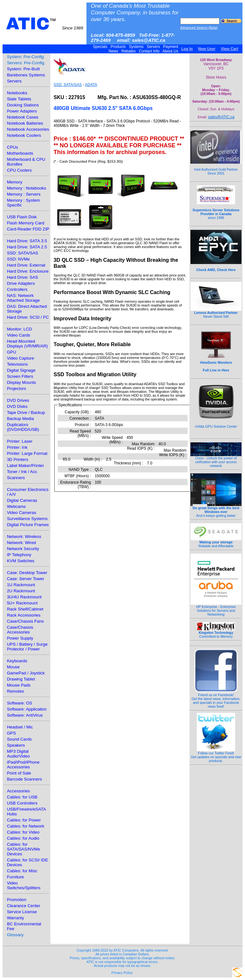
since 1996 (216, 210)
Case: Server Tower (26, 579)
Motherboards (20, 153)
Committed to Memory (216, 633)
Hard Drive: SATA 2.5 (27, 247)
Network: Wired (22, 543)
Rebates (128, 51)
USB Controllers (22, 803)
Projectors (17, 389)
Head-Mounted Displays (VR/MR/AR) (27, 344)
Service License (22, 912)
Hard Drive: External (26, 265)
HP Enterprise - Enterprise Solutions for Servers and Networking (216, 609)
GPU (12, 352)
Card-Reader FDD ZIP (28, 229)
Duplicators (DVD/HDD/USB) (23, 427)
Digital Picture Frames (28, 525)
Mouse (13, 667)
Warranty (16, 918)
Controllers (17, 289)
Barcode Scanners (25, 779)
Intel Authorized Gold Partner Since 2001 (216, 168)
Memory (15, 182)
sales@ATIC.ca (221, 117)
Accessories (19, 791)
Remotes (15, 691)
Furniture (15, 877)
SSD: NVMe (19, 259)
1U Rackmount (21, 585)
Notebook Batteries (25, 123)
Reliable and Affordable (216, 542)
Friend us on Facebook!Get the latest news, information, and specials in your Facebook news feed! (216, 699)
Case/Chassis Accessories (20, 630)
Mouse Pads (19, 685)
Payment (171, 47)
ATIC (45, 24)
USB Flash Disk (22, 217)
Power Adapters (22, 111)
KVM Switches (21, 561)
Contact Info (149, 51)
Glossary (15, 935)
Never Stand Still (216, 313)
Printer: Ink (17, 447)
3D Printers (18, 459)
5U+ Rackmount (22, 603)
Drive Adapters (21, 283)
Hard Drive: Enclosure (28, 271)
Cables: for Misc (22, 871)
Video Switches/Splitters (24, 885)
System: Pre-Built (23, 69)
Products (118, 47)
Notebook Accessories (28, 129)
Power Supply (20, 638)
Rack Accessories (24, 615)
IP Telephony (19, 555)
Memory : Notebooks (27, 188)
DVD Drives (18, 400)
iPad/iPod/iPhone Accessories (23, 765)
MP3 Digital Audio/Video (19, 754)
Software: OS (20, 703)
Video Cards (19, 335)
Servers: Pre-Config (26, 63)
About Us (171, 51)
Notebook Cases (23, 117)
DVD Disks (17, 406)
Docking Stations (23, 105)
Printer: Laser (20, 441)
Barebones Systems (26, 75)
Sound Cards (19, 739)
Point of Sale (19, 773)
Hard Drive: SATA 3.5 (27, 241)
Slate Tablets (19, 99)
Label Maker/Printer (26, 466)
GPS (11, 733)
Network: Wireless (24, 537)
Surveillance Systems (27, 519)
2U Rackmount (21, 591)
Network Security (23, 549)
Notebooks (17, 93)
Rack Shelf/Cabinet (25, 609)
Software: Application (27, 709)
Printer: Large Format (27, 453)
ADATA (91, 85)
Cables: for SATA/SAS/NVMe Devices (24, 849)
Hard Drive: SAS (23, 277)
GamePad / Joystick (26, 673)
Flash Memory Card (26, 223)
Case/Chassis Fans (26, 621)
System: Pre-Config (26, 57)
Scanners (16, 478)
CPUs (13, 147)
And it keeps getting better (216, 510)
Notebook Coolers (24, 135)
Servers (153, 47)
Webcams (16, 506)
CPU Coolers (19, 170)
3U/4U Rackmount (24, 597)
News (113, 51)
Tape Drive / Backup (26, 412)
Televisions (17, 364)
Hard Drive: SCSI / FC (28, 317)
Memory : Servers (24, 194)
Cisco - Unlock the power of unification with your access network (216, 460)
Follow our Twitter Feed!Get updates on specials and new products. (216, 755)
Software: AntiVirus (25, 715)
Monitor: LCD (20, 329)
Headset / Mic (20, 727)
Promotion (17, 900)
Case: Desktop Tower (27, 573)
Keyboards (17, 661)
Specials (100, 47)
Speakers (16, 745)
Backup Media (20, 419)
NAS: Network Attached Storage (23, 298)
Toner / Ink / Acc (22, 472)
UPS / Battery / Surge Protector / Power (27, 647)
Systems (136, 47)
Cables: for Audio (23, 838)
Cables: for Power (24, 820)
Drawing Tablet (21, 679)
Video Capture (21, 358)
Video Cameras (22, 513)
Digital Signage (21, 370)
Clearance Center (24, 906)
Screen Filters (20, 376)
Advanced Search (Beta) (199, 27)
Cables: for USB (22, 797)
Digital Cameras (22, 500)
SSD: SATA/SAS (23, 253)
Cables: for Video (23, 832)
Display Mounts (22, 382)
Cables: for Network (26, 826)
